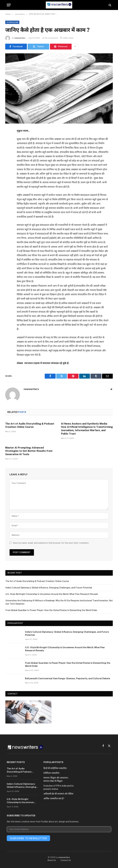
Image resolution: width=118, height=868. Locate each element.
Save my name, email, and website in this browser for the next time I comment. (51, 543)
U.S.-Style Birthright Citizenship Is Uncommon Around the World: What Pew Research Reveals (52, 594)
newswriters (20, 38)
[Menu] (9, 5)
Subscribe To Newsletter (28, 838)
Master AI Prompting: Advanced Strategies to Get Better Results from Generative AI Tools (29, 451)
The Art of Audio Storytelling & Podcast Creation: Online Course (30, 425)
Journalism (12, 22)
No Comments (50, 38)
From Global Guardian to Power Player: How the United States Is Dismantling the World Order (51, 610)
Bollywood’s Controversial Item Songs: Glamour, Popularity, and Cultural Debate (68, 678)
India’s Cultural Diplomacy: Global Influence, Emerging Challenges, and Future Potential (49, 588)
